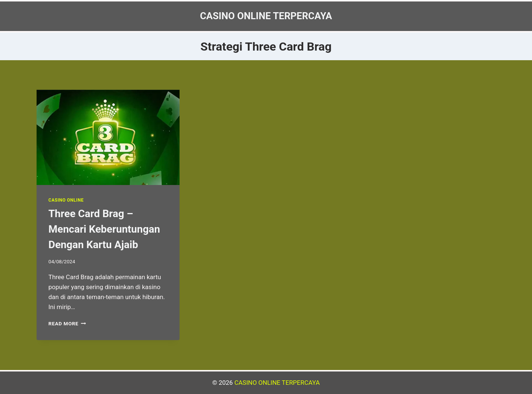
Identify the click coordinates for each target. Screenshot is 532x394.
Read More (67, 323)
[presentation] (108, 137)
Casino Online (66, 200)
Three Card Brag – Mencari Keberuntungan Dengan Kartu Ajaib (104, 229)
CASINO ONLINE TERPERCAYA (277, 383)
